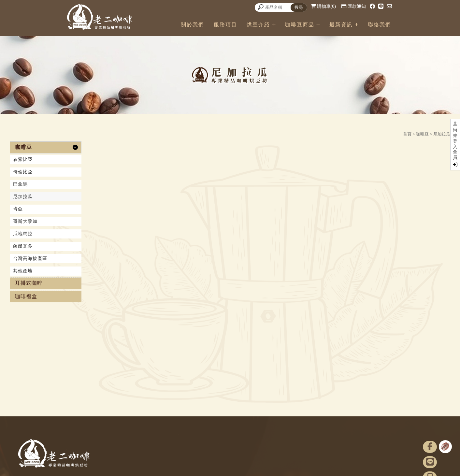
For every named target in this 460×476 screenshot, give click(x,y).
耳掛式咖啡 (29, 283)
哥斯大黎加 (25, 221)
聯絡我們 (380, 25)
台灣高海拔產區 (30, 259)
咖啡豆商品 (300, 25)
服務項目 (225, 25)
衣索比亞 (23, 159)
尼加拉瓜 (442, 134)
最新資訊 (341, 25)
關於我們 (193, 25)
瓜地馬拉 (23, 234)
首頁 (407, 134)
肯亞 (18, 209)
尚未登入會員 (455, 147)
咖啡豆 (422, 134)
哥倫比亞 (23, 172)
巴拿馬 (20, 184)
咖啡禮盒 (26, 296)
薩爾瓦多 (23, 246)
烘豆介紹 (258, 25)
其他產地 (23, 271)
